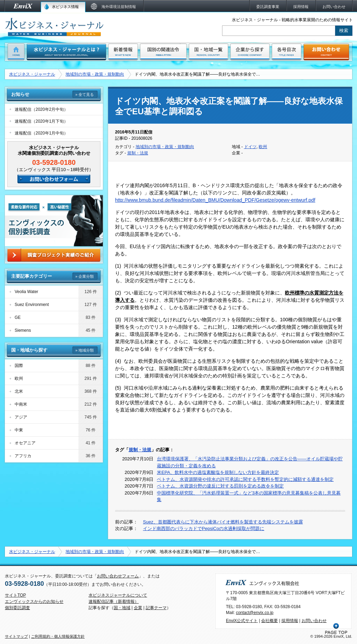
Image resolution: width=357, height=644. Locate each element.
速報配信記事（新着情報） (114, 601)
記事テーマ (156, 608)
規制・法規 (138, 153)
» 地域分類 (85, 350)
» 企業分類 (85, 276)
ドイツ (250, 147)
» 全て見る (85, 94)
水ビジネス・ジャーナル (32, 74)
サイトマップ (16, 636)
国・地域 (122, 608)
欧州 (263, 147)
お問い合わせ (314, 621)
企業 (138, 608)
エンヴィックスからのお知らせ (34, 601)
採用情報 (290, 621)
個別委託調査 (17, 608)
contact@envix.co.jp (255, 613)
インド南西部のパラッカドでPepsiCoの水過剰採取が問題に (204, 528)
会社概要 (269, 621)
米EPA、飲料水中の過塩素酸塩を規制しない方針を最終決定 (218, 472)
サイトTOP (15, 595)
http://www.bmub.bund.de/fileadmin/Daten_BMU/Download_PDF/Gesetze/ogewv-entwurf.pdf (215, 200)
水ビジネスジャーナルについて (118, 595)
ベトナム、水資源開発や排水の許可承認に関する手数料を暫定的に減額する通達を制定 (245, 479)
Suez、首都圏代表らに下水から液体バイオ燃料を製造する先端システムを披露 (223, 522)
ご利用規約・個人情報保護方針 (58, 636)
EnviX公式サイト (242, 621)
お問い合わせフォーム (118, 576)
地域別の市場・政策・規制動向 (95, 74)
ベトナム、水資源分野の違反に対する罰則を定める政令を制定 (220, 486)
